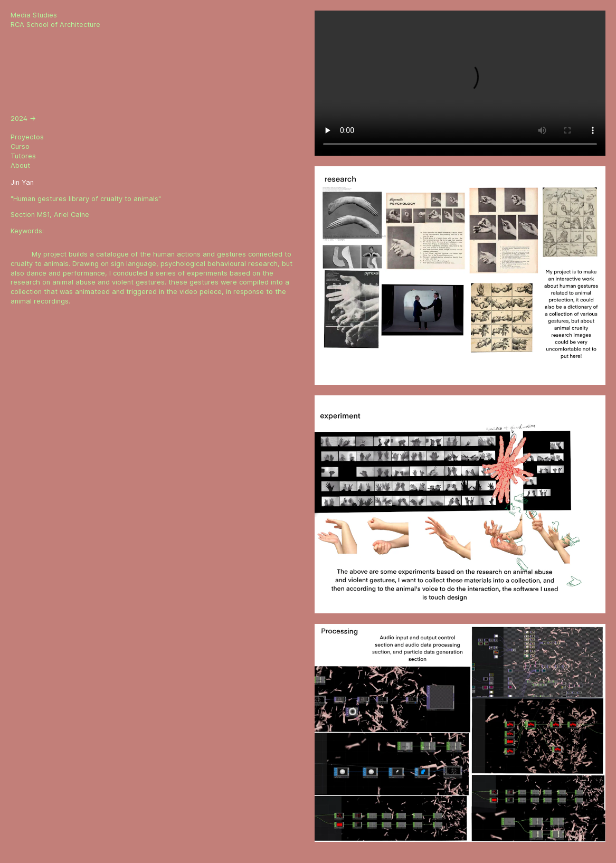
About (20, 165)
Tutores (23, 156)
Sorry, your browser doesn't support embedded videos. (460, 83)
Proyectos (27, 137)
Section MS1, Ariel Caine (50, 215)
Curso (20, 146)
